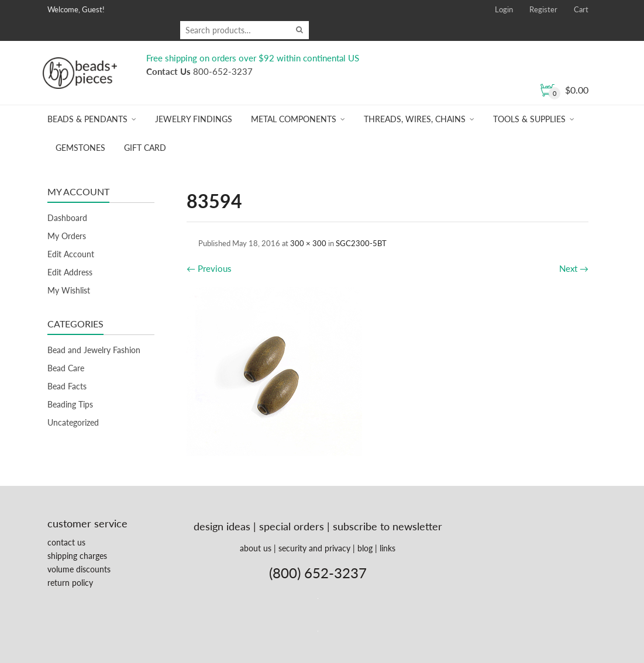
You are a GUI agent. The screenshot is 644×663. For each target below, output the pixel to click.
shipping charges (77, 556)
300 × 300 (308, 243)
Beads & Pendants (87, 119)
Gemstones (80, 148)
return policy (70, 583)
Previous (209, 268)
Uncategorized (73, 422)
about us (256, 548)
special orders (292, 526)
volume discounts (79, 569)
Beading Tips (70, 404)
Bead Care (66, 368)
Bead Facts (67, 386)
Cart (581, 9)
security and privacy (314, 548)
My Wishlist (69, 290)
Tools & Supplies (529, 119)
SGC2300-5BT (361, 243)
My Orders (67, 236)
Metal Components (294, 119)
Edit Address (70, 272)
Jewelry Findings (194, 119)
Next (574, 268)
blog (365, 548)
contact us (66, 542)
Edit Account (71, 254)
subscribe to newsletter (388, 526)
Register (543, 9)
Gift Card (145, 148)
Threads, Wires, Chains (415, 119)
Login (504, 9)
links (388, 548)
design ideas (222, 526)
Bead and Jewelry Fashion (94, 350)
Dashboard (67, 218)
